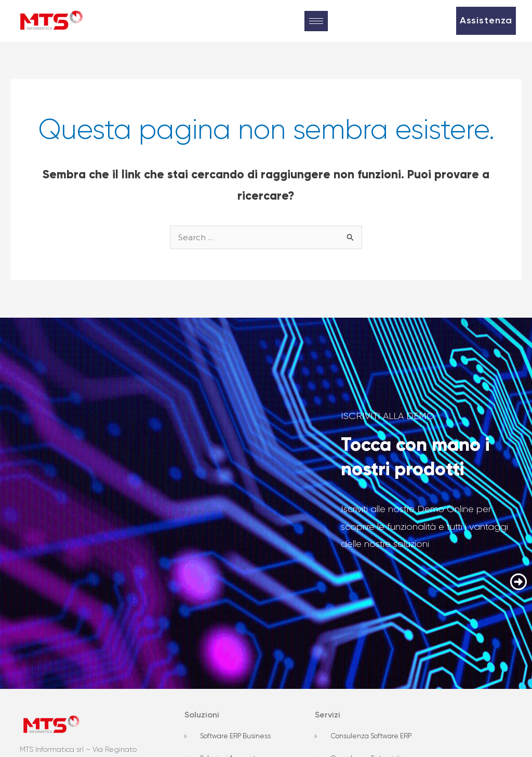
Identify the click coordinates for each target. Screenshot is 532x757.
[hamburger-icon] (316, 21)
